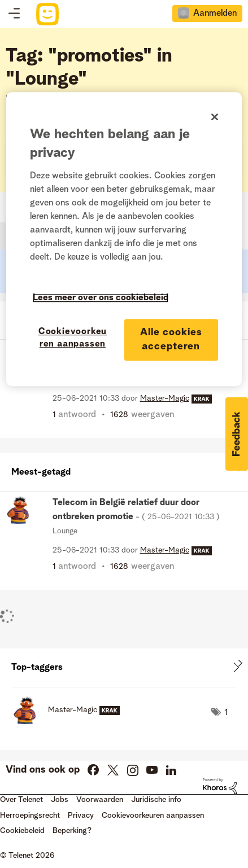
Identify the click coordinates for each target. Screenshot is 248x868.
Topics (14, 14)
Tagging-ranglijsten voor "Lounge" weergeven (124, 667)
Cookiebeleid (22, 831)
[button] (237, 434)
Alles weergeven (124, 470)
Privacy (81, 816)
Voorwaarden (100, 800)
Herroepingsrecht (30, 816)
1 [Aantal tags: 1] (226, 713)
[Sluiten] (215, 117)
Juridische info (156, 800)
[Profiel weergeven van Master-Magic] (165, 398)
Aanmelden (215, 14)
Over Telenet (21, 800)
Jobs (60, 800)
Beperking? (72, 831)
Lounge (65, 531)
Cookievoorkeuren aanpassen (153, 816)
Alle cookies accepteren (171, 339)
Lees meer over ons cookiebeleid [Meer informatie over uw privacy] (101, 298)
